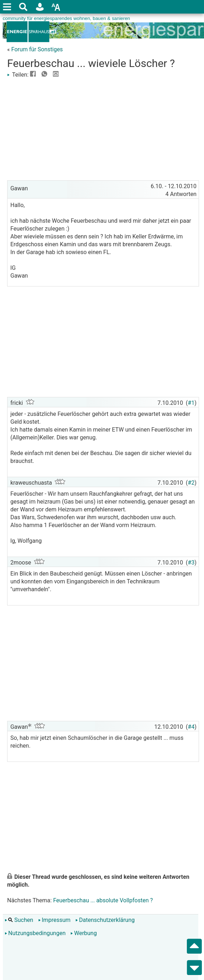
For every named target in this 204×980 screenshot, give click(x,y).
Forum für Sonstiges (37, 49)
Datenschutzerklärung (105, 920)
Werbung (83, 933)
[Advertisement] (103, 129)
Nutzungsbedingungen (35, 933)
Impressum (54, 920)
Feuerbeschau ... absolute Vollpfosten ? (103, 900)
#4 (191, 727)
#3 (191, 563)
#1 (191, 403)
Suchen (19, 920)
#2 (191, 483)
